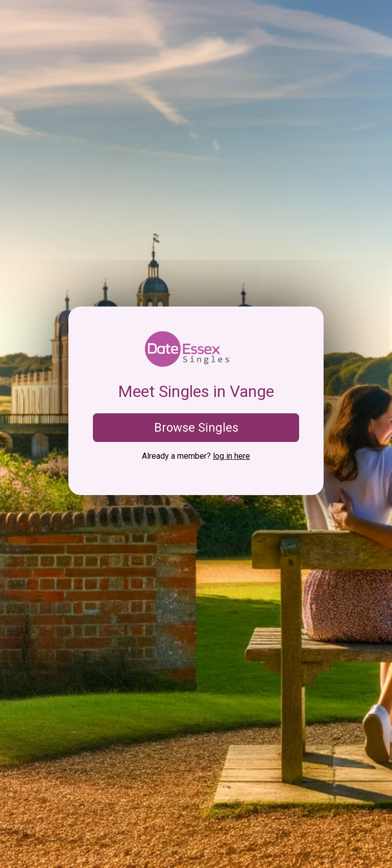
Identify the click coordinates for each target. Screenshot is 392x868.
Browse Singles (196, 428)
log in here (231, 456)
